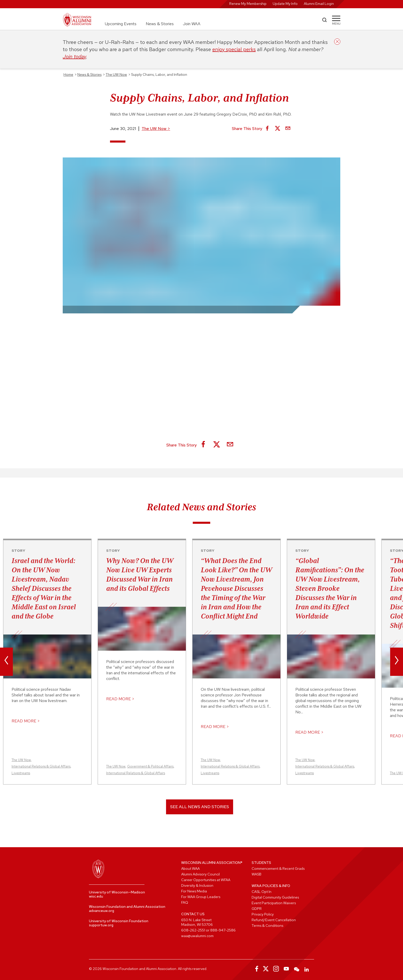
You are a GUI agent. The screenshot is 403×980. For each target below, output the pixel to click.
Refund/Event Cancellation (274, 920)
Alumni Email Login (319, 4)
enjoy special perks (234, 49)
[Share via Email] (288, 129)
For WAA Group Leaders (201, 897)
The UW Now (156, 129)
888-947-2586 (223, 930)
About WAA (190, 869)
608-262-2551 (193, 930)
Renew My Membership (248, 4)
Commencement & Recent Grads (278, 869)
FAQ (185, 902)
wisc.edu (96, 896)
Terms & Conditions (267, 926)
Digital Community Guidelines (275, 897)
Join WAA (192, 24)
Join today (74, 57)
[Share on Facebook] (267, 129)
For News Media (194, 891)
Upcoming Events (121, 24)
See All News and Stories (200, 807)
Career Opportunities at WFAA (206, 880)
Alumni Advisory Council (200, 874)
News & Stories (160, 24)
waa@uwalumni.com (197, 936)
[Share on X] (278, 129)
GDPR (257, 909)
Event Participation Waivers (274, 903)
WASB (257, 874)
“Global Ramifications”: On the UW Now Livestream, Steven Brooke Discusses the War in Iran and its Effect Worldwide (330, 588)
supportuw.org (101, 925)
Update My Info (285, 4)
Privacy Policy (263, 914)
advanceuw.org (102, 911)
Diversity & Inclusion (197, 885)
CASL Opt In (262, 892)
